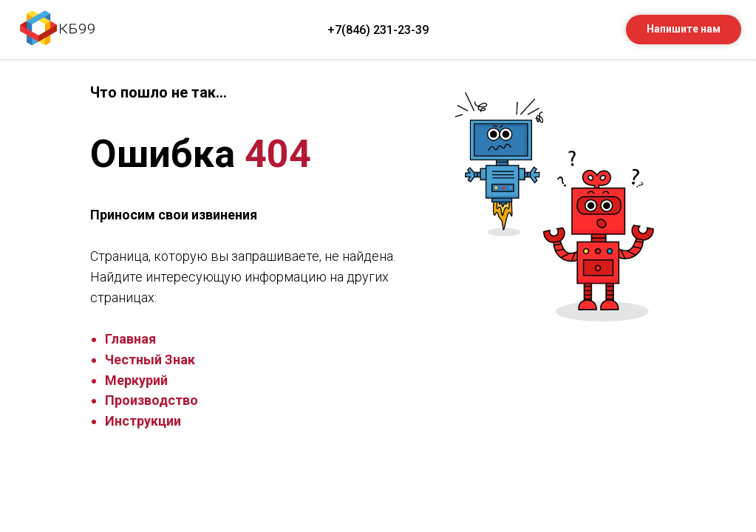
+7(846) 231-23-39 (378, 30)
